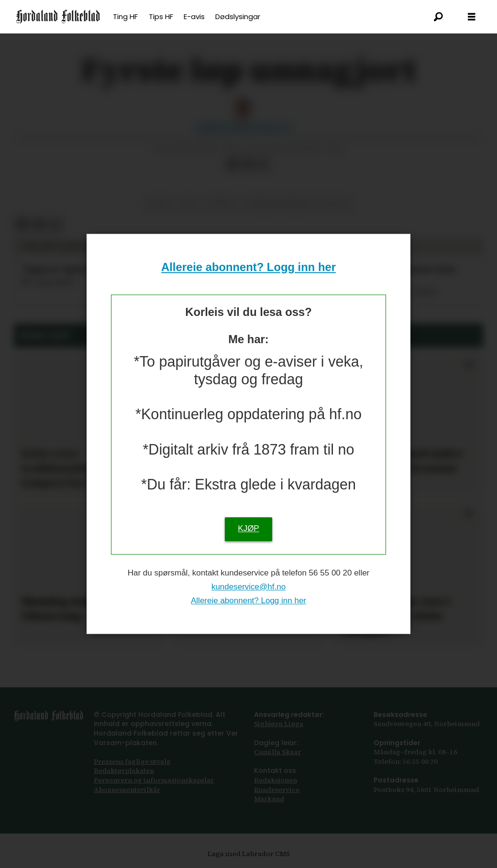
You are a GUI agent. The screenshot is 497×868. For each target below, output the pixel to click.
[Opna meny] (472, 17)
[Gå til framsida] (58, 17)
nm (187, 203)
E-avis (194, 16)
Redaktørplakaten (124, 770)
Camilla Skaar (277, 752)
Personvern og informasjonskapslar (154, 780)
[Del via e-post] (248, 164)
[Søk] (438, 17)
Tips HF (161, 16)
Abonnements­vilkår (127, 790)
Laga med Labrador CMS (249, 854)
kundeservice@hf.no (248, 587)
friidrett (220, 203)
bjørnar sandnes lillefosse (298, 203)
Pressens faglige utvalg (132, 761)
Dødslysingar (238, 16)
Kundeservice (277, 790)
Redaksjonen (276, 780)
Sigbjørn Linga (279, 724)
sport (159, 203)
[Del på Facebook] (233, 164)
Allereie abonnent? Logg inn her (248, 267)
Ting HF (125, 16)
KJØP (248, 529)
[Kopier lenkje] (263, 164)
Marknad (269, 799)
